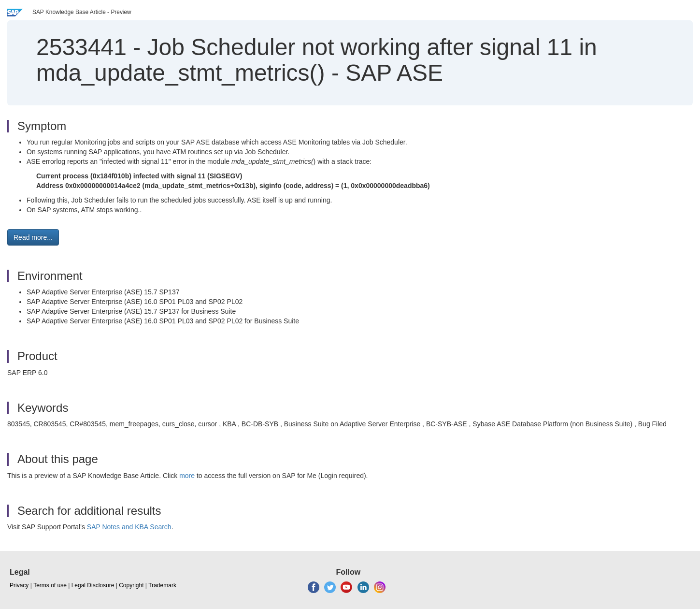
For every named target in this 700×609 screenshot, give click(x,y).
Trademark (162, 585)
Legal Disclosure (93, 585)
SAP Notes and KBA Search (129, 527)
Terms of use (50, 585)
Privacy (19, 585)
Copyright (131, 585)
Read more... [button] (33, 237)
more (187, 476)
